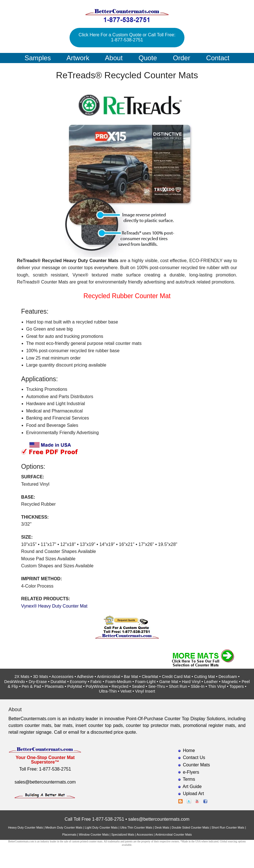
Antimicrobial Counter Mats (173, 834)
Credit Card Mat (176, 677)
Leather (211, 682)
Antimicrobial (108, 677)
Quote (148, 58)
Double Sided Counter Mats (190, 827)
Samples (38, 58)
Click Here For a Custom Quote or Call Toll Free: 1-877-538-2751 (127, 37)
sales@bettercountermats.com (45, 782)
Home (189, 750)
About (114, 58)
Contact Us (194, 757)
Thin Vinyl (217, 686)
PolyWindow (97, 686)
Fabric (96, 682)
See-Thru (157, 686)
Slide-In (198, 686)
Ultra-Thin (108, 691)
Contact (218, 58)
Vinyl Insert (145, 691)
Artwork (78, 58)
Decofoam (228, 677)
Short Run (178, 686)
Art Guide (192, 786)
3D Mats (41, 677)
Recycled (120, 686)
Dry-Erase (38, 682)
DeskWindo (15, 682)
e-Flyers (191, 772)
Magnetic (230, 682)
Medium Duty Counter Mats (64, 827)
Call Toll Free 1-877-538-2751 (94, 819)
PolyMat (75, 686)
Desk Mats (162, 827)
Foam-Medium (118, 682)
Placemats (54, 686)
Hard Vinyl (191, 682)
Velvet (126, 691)
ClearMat (150, 677)
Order (181, 58)
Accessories (63, 677)
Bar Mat (131, 677)
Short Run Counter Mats (228, 827)
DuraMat (58, 682)
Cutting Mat (204, 677)
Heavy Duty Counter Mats (26, 827)
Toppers (237, 686)
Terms (189, 779)
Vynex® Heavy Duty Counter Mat (54, 606)
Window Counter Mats (94, 834)
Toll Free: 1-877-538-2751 (45, 769)
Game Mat (169, 682)
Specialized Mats (123, 834)
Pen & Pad (31, 686)
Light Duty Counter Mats (101, 827)
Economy (78, 682)
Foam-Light (145, 682)
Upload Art (193, 794)
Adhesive (85, 677)
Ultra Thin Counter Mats (136, 827)
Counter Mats (196, 765)
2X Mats (22, 677)
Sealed (138, 686)
